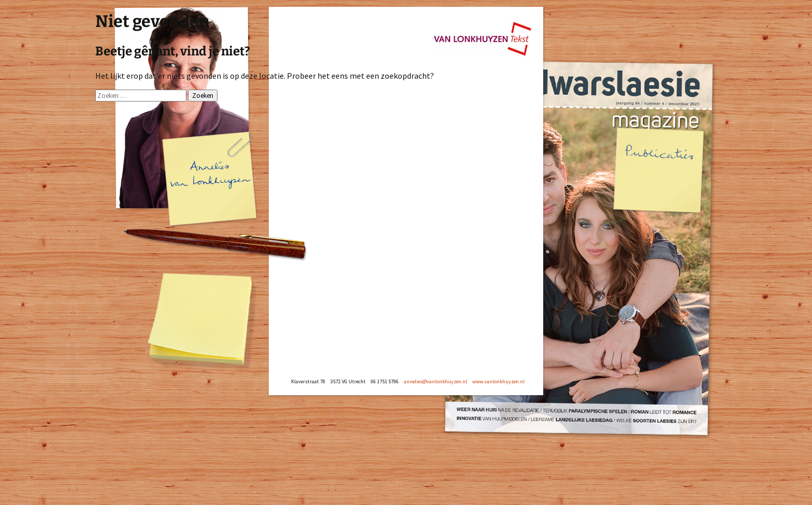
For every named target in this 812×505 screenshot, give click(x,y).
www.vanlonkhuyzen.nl (498, 381)
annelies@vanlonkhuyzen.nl (436, 381)
